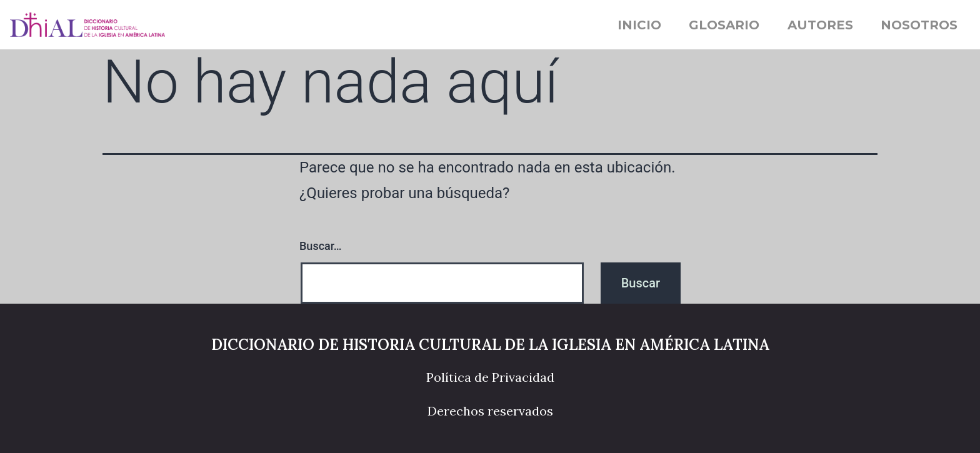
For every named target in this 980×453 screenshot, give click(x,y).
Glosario (724, 25)
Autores (820, 25)
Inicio (639, 25)
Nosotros (919, 25)
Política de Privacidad (490, 377)
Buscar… (321, 246)
